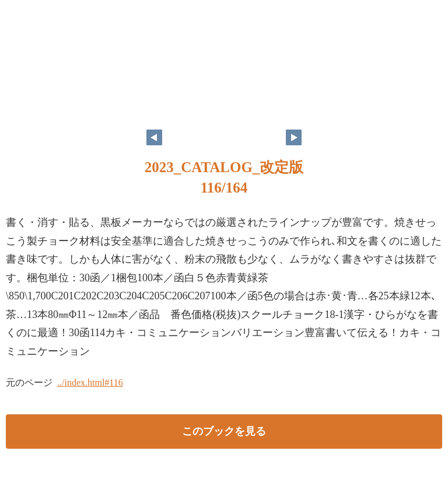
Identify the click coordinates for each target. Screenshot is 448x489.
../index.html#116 (90, 383)
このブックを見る (224, 431)
